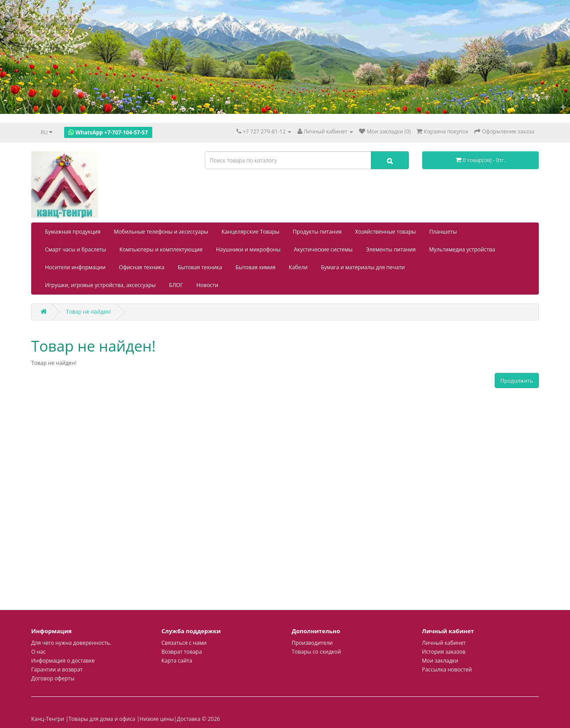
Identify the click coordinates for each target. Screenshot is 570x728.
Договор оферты (53, 678)
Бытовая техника (200, 267)
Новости (207, 285)
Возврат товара (182, 652)
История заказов (444, 652)
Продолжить (517, 381)
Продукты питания (318, 232)
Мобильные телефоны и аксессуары (161, 232)
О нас (38, 652)
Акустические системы (323, 249)
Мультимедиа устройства (462, 249)
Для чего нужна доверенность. (71, 643)
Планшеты (443, 232)
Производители (312, 643)
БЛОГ (176, 285)
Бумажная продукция (73, 232)
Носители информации (75, 267)
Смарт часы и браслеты (75, 249)
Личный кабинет (444, 643)
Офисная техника (142, 267)
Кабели (298, 267)
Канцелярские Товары (251, 232)
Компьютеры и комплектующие (161, 249)
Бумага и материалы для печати (363, 267)
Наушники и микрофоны (248, 249)
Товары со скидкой (316, 652)
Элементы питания (391, 249)
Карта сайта (177, 661)
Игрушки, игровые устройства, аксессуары (100, 285)
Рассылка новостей (447, 669)
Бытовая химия (256, 267)
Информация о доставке (63, 661)
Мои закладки (440, 661)
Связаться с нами (184, 643)
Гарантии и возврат (57, 669)
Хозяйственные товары (385, 232)
